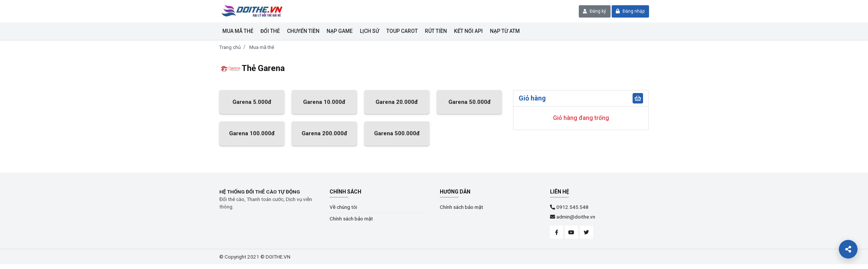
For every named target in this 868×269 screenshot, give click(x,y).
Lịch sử (370, 31)
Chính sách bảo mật (351, 219)
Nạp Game (340, 31)
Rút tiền (436, 31)
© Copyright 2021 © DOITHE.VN (255, 257)
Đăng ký (594, 11)
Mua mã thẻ (238, 31)
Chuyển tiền (303, 31)
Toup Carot (402, 31)
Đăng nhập (630, 11)
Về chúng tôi (343, 207)
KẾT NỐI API (468, 31)
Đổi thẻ (270, 31)
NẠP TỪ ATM (505, 31)
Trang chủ (230, 47)
